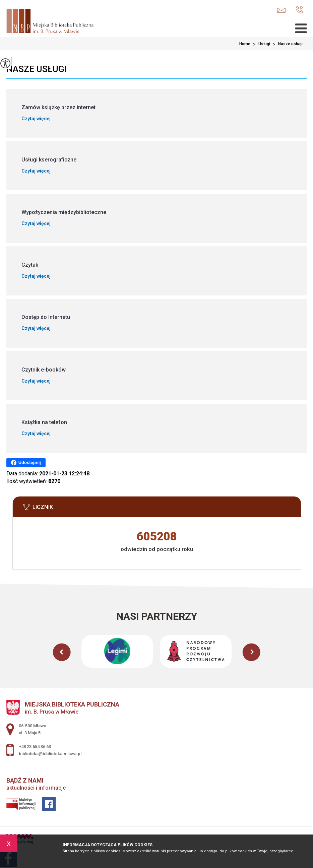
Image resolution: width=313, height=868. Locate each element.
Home (245, 44)
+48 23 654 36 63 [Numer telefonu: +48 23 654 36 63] (35, 747)
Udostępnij (26, 463)
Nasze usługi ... (288, 44)
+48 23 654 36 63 (299, 10)
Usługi (260, 44)
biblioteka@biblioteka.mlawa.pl (281, 10)
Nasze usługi (37, 69)
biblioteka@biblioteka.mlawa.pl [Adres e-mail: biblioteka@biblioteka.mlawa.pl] (50, 754)
